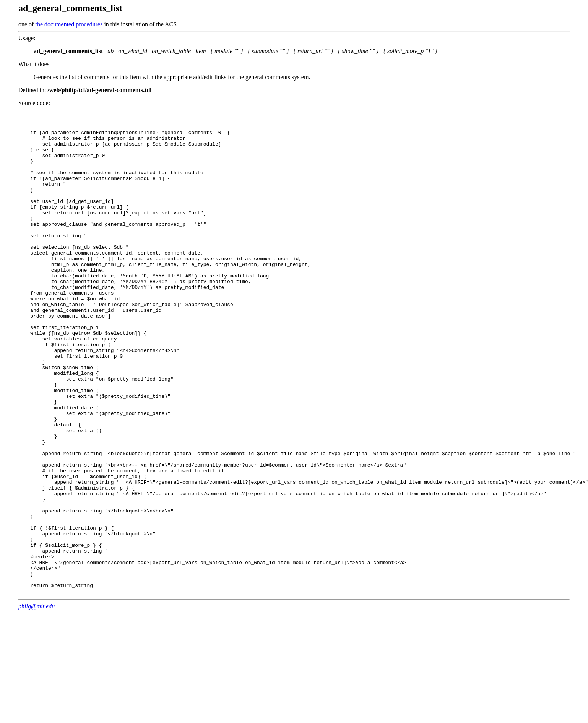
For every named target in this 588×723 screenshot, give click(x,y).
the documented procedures (69, 24)
